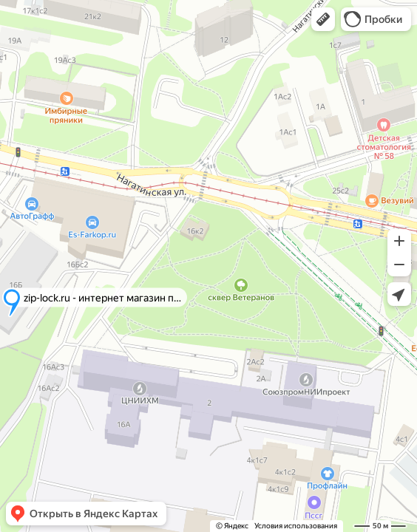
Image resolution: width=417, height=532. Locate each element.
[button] (323, 19)
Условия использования (296, 526)
